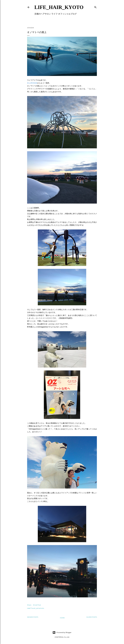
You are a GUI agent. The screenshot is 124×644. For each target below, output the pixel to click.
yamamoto (40, 608)
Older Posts (92, 617)
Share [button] (29, 605)
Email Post (37, 605)
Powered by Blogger (62, 632)
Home (62, 618)
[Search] (95, 7)
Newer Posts (33, 617)
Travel (33, 608)
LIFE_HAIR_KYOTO (59, 7)
